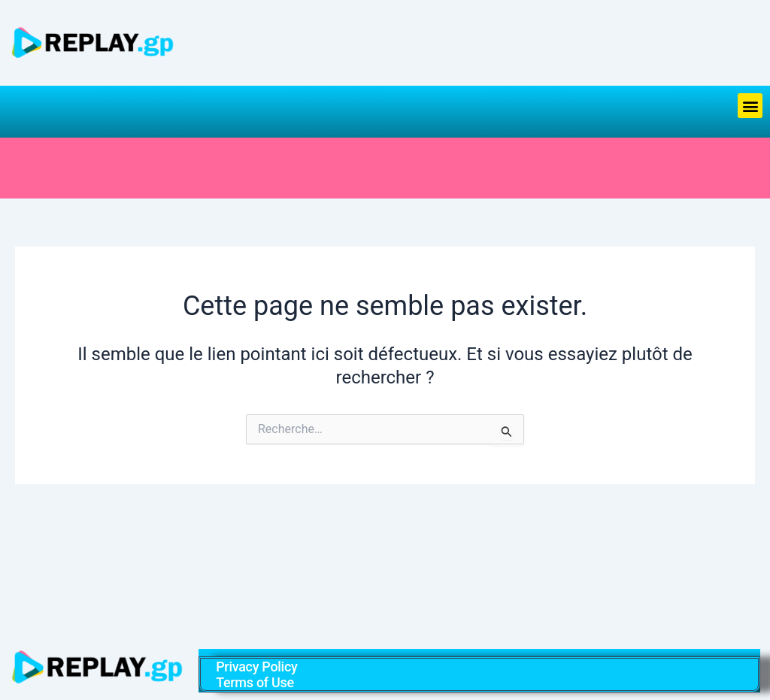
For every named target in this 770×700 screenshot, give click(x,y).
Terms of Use (255, 682)
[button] (750, 106)
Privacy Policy (256, 667)
